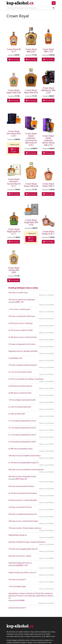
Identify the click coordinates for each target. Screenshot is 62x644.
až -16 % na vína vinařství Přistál (20, 336)
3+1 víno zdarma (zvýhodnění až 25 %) (22, 391)
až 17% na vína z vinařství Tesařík (21, 294)
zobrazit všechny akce (17, 571)
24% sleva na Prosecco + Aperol (20, 520)
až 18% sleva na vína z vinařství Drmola (22, 301)
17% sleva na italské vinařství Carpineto (23, 329)
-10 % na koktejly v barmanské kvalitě (22, 364)
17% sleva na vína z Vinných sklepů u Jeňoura (25, 492)
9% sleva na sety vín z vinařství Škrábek (23, 464)
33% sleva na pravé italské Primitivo (21, 450)
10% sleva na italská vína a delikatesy (22, 263)
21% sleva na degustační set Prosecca (22, 308)
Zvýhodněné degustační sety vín (20, 527)
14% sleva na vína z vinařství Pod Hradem (23, 485)
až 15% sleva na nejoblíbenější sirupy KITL (24, 426)
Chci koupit (14, 59)
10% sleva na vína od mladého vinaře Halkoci (24, 419)
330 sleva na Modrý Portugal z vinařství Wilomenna (27, 506)
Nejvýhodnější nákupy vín (18, 499)
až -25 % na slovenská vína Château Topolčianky (26, 343)
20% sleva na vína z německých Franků (22, 440)
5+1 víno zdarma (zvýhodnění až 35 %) (22, 398)
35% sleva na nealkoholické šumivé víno (23, 478)
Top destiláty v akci (15, 322)
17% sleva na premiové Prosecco (20, 471)
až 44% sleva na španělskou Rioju (20, 412)
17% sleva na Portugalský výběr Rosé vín (23, 513)
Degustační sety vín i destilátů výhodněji (23, 315)
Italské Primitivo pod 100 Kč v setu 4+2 (22, 536)
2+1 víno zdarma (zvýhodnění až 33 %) (22, 385)
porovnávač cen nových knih (41, 618)
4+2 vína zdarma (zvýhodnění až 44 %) (22, 405)
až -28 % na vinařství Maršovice (20, 371)
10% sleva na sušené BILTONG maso (22, 280)
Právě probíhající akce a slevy (23, 252)
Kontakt (9, 618)
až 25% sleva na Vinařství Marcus (20, 350)
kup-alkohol (20, 3)
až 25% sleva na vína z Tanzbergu (21, 287)
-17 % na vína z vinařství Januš (19, 273)
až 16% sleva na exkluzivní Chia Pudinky (23, 457)
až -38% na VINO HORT (17, 378)
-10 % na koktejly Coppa (17, 550)
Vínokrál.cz (41, 567)
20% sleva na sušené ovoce (18, 256)
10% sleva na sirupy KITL (17, 543)
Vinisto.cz (42, 259)
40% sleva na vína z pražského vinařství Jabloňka (26, 433)
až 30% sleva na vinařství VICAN (20, 357)
